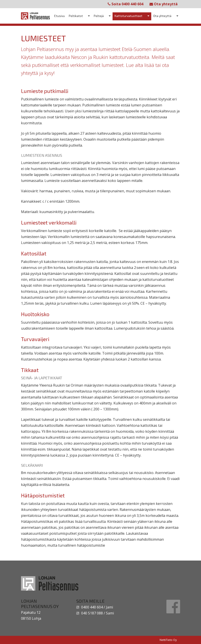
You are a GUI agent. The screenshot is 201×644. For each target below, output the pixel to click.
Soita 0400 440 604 (125, 4)
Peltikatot (76, 16)
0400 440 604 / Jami (96, 607)
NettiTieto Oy (168, 640)
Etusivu (59, 16)
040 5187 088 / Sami (97, 613)
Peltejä (99, 16)
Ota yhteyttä (164, 4)
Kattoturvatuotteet (128, 16)
